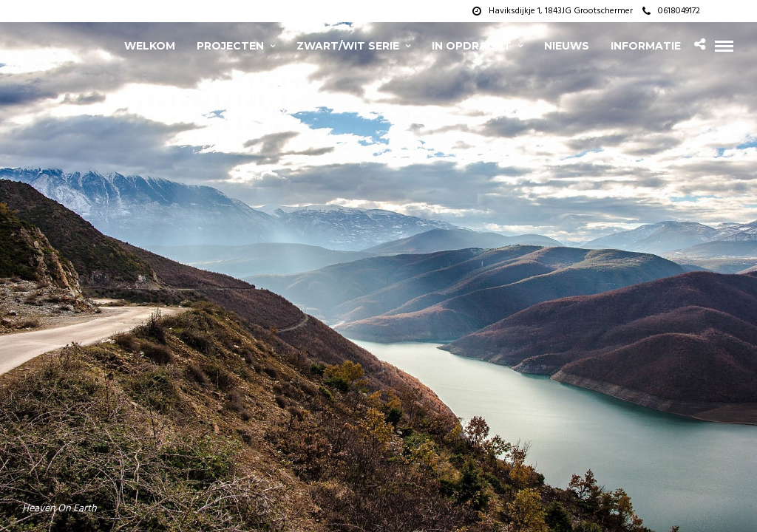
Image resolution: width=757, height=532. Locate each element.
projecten (230, 46)
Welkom (150, 46)
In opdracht (472, 46)
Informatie (646, 46)
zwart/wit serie (348, 46)
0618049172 (671, 11)
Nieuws (567, 46)
